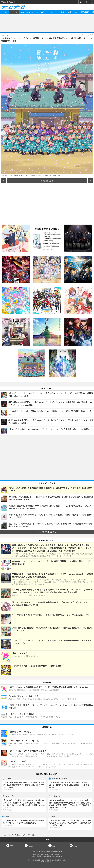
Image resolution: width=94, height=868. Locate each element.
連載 (53, 816)
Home (11, 845)
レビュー (54, 12)
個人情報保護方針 (57, 851)
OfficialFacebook (30, 845)
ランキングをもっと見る (47, 532)
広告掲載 (41, 851)
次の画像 (90, 181)
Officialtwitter (54, 845)
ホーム (4, 12)
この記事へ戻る (47, 181)
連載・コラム (73, 12)
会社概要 (48, 851)
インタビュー (42, 12)
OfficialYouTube (75, 845)
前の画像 (4, 181)
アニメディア (85, 12)
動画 (62, 12)
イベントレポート (27, 12)
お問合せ (34, 851)
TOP (47, 840)
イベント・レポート (59, 778)
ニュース (14, 12)
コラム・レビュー (59, 796)
